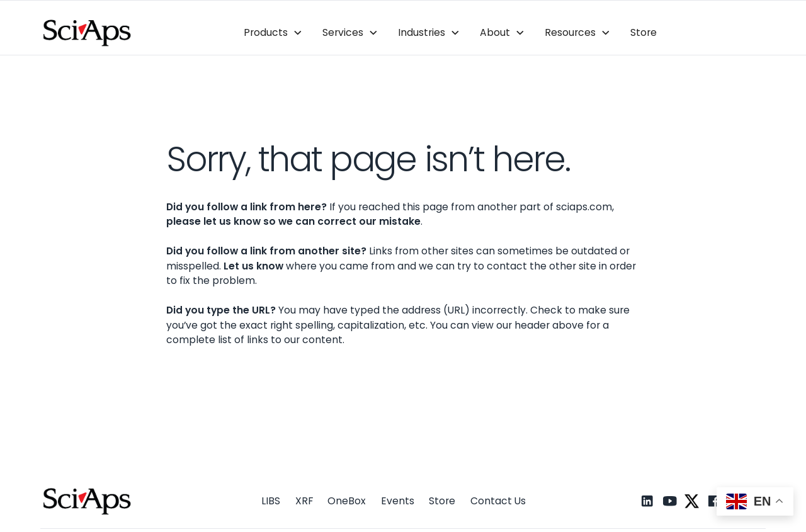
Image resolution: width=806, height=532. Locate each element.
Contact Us (498, 501)
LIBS (271, 501)
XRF (304, 501)
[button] (274, 33)
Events (398, 501)
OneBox (347, 501)
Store (644, 32)
